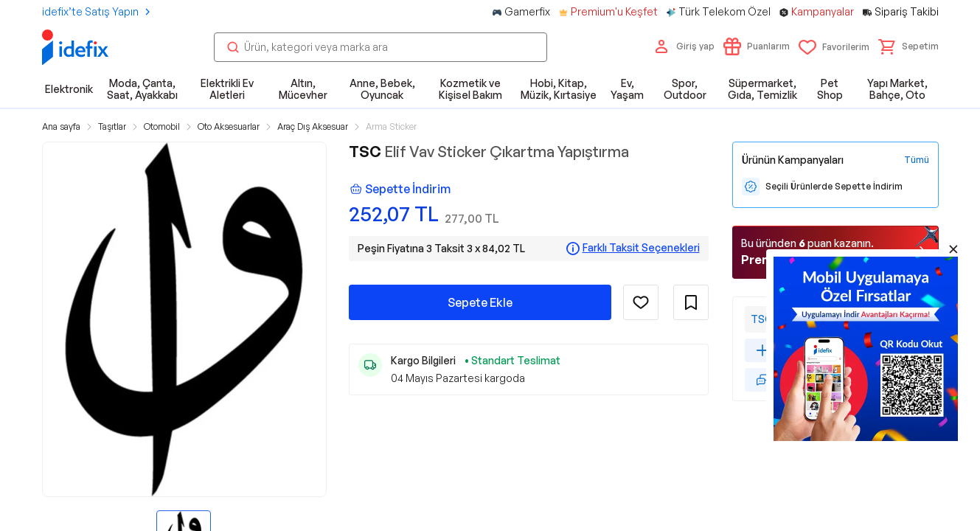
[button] (908, 46)
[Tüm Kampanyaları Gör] (917, 160)
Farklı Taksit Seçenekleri (641, 248)
